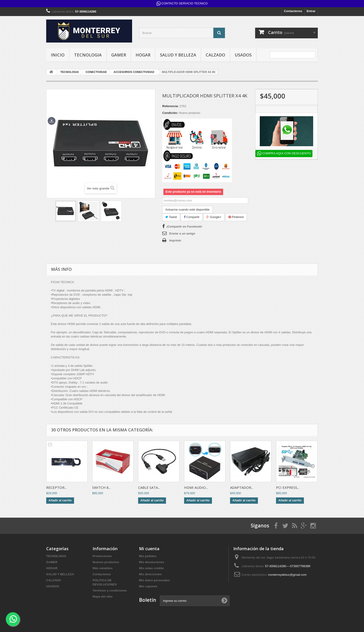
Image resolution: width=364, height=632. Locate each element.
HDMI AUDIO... (196, 487)
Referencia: (171, 106)
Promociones (102, 556)
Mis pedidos (148, 556)
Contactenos (293, 11)
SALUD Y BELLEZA (178, 55)
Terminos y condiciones (110, 591)
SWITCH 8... (101, 487)
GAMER (119, 55)
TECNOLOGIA (88, 55)
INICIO (58, 55)
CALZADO (215, 55)
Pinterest (236, 217)
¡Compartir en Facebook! (184, 227)
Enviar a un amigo (182, 233)
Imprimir (175, 240)
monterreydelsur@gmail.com (287, 575)
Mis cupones (148, 586)
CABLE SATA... (149, 487)
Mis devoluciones (152, 562)
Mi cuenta (149, 549)
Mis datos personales (154, 580)
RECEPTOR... (56, 487)
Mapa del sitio (103, 597)
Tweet (171, 217)
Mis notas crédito (151, 568)
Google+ (214, 217)
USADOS (243, 55)
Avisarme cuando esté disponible (187, 210)
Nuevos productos (106, 562)
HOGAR (143, 55)
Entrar (311, 11)
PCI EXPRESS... (288, 487)
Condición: (170, 113)
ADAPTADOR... (242, 487)
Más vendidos (103, 568)
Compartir (192, 217)
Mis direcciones (150, 574)
